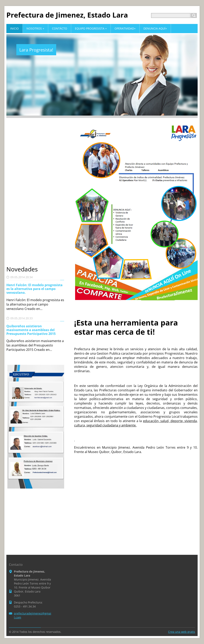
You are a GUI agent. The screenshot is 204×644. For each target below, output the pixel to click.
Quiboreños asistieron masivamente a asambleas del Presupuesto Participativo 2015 (31, 330)
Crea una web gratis (182, 632)
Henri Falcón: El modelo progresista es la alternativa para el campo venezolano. (34, 289)
